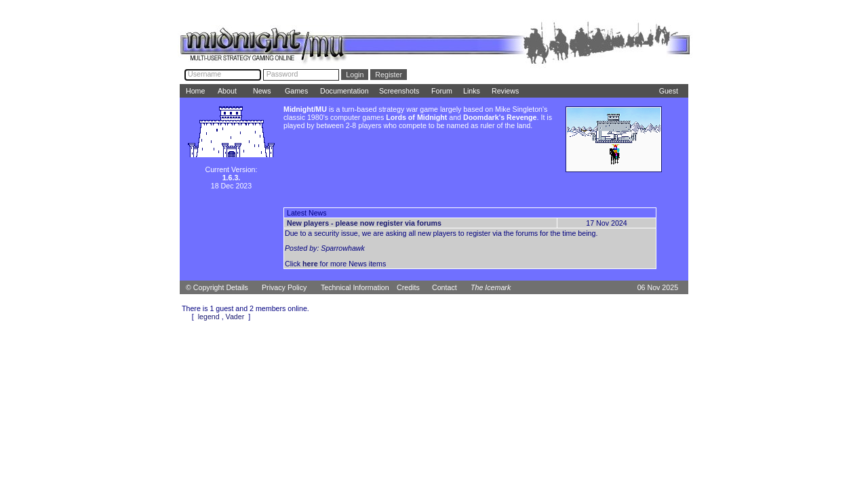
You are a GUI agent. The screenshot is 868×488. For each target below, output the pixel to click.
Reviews (505, 91)
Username (204, 74)
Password (282, 74)
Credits (408, 287)
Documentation (344, 91)
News (262, 91)
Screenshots (399, 91)
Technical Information (355, 287)
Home (195, 91)
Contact (445, 287)
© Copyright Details (217, 287)
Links (472, 91)
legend (209, 317)
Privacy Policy (284, 287)
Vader (235, 317)
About (227, 91)
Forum (442, 91)
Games (296, 91)
